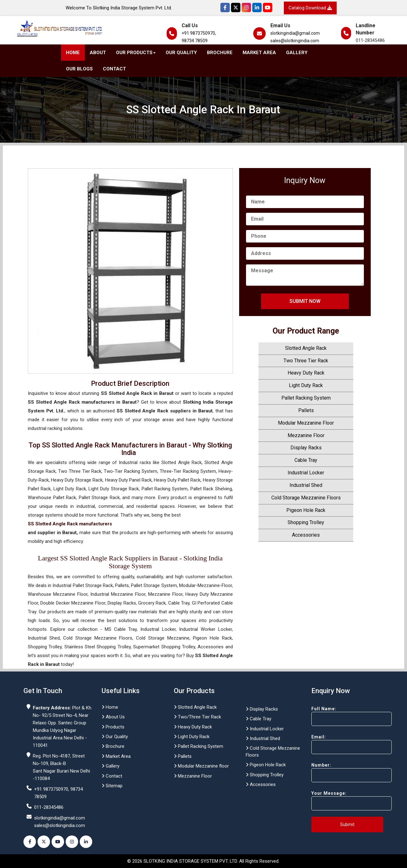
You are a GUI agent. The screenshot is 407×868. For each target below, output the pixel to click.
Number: (340, 772)
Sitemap (112, 786)
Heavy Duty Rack (306, 373)
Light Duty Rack (306, 385)
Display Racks (306, 448)
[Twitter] (236, 8)
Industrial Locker (306, 473)
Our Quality (181, 53)
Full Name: (340, 716)
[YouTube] (268, 8)
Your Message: (340, 801)
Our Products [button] (136, 53)
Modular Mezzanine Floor (306, 423)
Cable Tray (306, 460)
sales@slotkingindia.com (295, 41)
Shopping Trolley (306, 522)
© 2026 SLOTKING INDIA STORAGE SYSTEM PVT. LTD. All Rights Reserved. (203, 861)
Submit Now (305, 301)
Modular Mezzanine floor (201, 766)
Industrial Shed (306, 485)
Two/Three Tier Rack (197, 717)
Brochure (220, 53)
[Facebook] (225, 8)
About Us (113, 717)
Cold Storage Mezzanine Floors (306, 498)
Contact (114, 69)
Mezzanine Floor (306, 435)
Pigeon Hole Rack (306, 510)
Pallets (306, 410)
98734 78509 (195, 41)
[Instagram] (246, 8)
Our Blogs (79, 69)
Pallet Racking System (306, 398)
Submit (347, 825)
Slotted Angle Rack (306, 348)
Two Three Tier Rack (306, 361)
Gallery (297, 53)
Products (113, 727)
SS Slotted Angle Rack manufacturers (70, 524)
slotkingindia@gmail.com (295, 33)
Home (73, 53)
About (98, 53)
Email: (340, 744)
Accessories (306, 535)
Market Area (259, 53)
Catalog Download (310, 8)
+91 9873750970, (199, 33)
